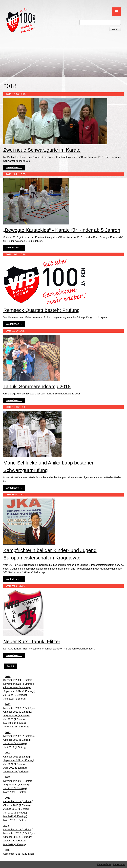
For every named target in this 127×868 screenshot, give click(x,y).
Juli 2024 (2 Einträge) (15, 695)
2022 (8, 732)
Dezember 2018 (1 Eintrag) (18, 829)
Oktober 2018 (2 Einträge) (18, 837)
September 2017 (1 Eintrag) (19, 854)
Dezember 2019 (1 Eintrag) (18, 801)
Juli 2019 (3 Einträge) (15, 813)
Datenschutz (104, 864)
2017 (8, 850)
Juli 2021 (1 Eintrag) (14, 764)
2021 (8, 753)
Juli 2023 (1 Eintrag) (14, 719)
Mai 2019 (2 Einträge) (15, 816)
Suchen (115, 29)
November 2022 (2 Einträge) (19, 736)
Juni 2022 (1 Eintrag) (15, 747)
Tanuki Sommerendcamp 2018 (37, 386)
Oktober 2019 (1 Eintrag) (17, 805)
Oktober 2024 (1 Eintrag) (17, 687)
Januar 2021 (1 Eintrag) (16, 771)
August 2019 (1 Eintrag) (16, 809)
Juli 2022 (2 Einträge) (15, 743)
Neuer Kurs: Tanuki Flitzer (32, 641)
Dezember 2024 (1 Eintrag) (18, 680)
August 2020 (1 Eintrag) (16, 785)
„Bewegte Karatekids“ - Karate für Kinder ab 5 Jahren (62, 230)
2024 (8, 676)
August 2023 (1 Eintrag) (16, 715)
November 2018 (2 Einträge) (19, 833)
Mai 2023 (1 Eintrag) (15, 723)
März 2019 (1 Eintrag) (15, 820)
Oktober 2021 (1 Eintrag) (17, 757)
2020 (8, 777)
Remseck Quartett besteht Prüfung (42, 310)
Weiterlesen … (14, 167)
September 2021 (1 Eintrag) (19, 760)
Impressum (119, 864)
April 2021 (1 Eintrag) (15, 768)
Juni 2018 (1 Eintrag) (15, 840)
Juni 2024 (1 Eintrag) (15, 699)
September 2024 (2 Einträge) (19, 691)
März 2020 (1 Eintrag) (15, 792)
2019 (8, 798)
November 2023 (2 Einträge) (19, 708)
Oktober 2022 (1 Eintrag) (17, 740)
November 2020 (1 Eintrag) (18, 781)
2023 (8, 704)
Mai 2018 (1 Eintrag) (15, 844)
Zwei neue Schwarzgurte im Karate (42, 150)
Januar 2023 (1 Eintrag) (16, 727)
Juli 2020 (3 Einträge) (15, 788)
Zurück (11, 666)
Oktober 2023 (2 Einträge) (18, 712)
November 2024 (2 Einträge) (19, 684)
